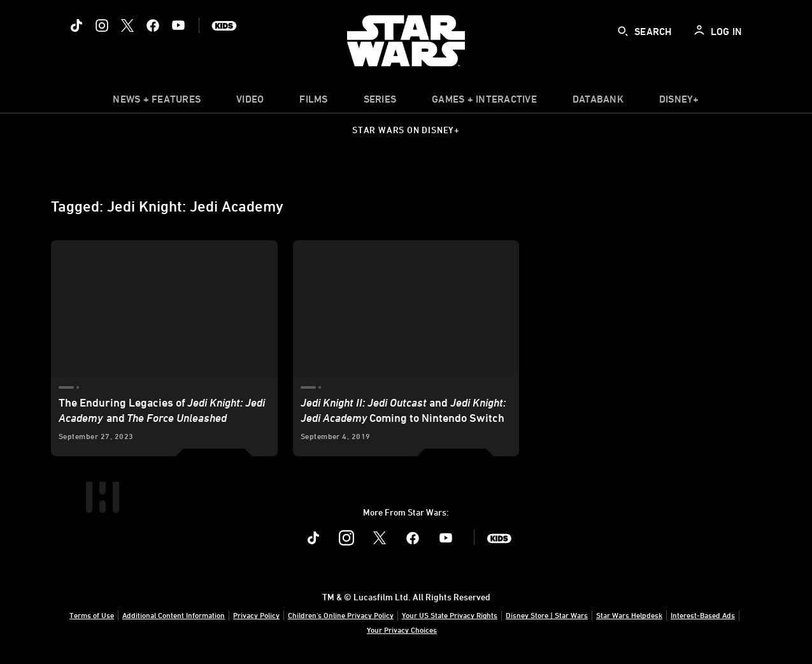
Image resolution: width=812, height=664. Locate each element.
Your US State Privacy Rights (450, 615)
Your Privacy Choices (402, 630)
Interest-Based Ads (703, 615)
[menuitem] (250, 102)
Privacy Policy (256, 615)
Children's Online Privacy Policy (341, 615)
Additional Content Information (174, 615)
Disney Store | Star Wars (547, 615)
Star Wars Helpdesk (629, 615)
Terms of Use (92, 615)
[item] (157, 102)
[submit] (623, 31)
